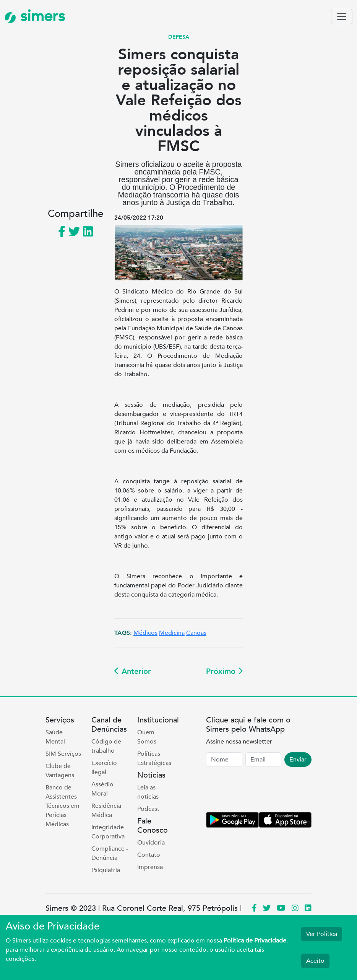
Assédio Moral (102, 789)
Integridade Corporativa (108, 832)
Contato (149, 855)
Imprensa (150, 867)
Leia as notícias (148, 792)
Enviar (298, 760)
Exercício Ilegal (104, 768)
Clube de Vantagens (60, 771)
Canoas (196, 633)
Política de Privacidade (255, 941)
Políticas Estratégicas (154, 758)
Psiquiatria (106, 870)
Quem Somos (147, 737)
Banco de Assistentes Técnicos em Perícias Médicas (62, 806)
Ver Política (322, 934)
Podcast (148, 809)
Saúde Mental (55, 737)
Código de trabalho (106, 746)
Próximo (224, 671)
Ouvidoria (151, 843)
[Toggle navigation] (342, 16)
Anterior (133, 671)
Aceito (315, 961)
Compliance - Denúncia (110, 853)
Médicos (145, 633)
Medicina (172, 633)
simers (35, 16)
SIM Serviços (63, 754)
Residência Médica (106, 810)
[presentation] (264, 791)
